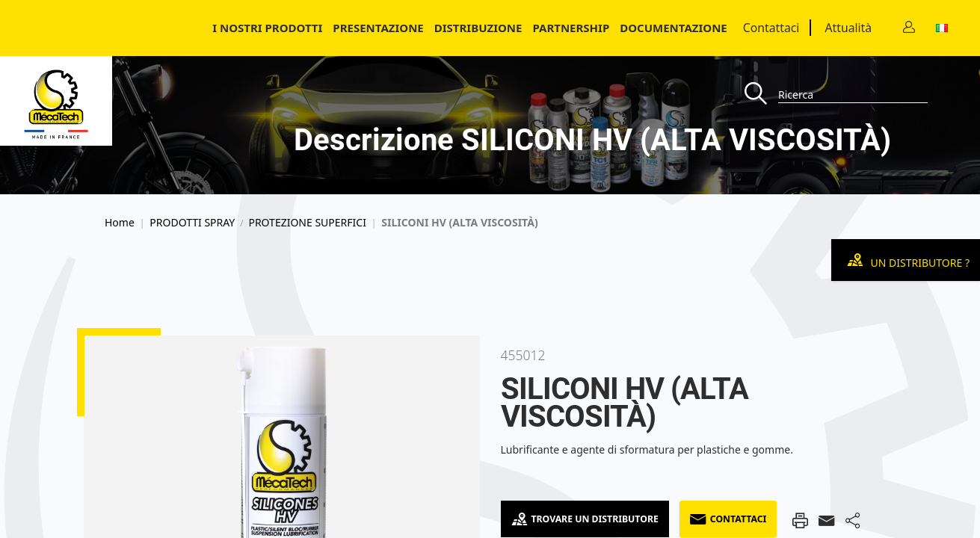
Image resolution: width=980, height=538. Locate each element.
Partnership (571, 28)
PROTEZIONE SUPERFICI (307, 223)
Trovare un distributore (585, 519)
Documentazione (674, 28)
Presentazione (378, 28)
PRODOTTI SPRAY (192, 223)
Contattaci (771, 28)
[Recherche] (761, 95)
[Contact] (909, 28)
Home (120, 223)
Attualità (848, 28)
